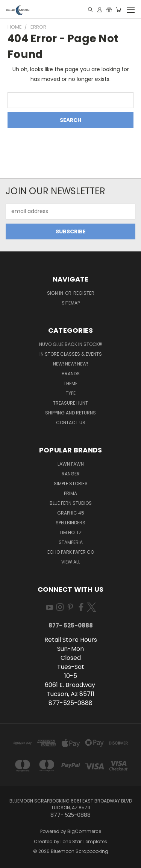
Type (71, 393)
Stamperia (71, 542)
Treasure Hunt (70, 403)
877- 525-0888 (71, 625)
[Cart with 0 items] (118, 10)
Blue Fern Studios (71, 503)
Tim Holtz (70, 532)
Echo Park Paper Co (71, 552)
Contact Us (71, 423)
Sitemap (71, 303)
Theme (70, 383)
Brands (71, 374)
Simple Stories (71, 483)
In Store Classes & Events (71, 354)
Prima (70, 493)
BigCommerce (84, 831)
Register (84, 293)
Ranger (71, 474)
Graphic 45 (71, 513)
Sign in (56, 293)
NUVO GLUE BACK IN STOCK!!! (71, 344)
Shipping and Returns (70, 413)
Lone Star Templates (84, 841)
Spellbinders (70, 523)
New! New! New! (70, 364)
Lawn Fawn (71, 464)
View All (71, 562)
